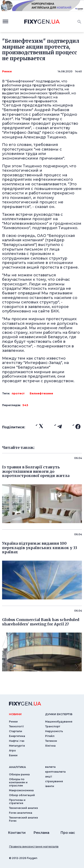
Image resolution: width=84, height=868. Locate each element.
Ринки (7, 71)
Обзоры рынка (19, 774)
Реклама (41, 833)
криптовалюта (55, 772)
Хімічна (50, 746)
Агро (12, 750)
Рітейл (50, 736)
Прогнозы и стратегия (17, 802)
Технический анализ (23, 808)
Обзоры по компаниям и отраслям (18, 782)
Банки (13, 755)
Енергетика (17, 736)
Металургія (17, 746)
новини (15, 714)
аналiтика (17, 767)
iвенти (50, 786)
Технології (16, 726)
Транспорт (53, 726)
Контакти (17, 833)
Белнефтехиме (41, 393)
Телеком (51, 741)
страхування (54, 781)
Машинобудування (59, 722)
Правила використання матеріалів (34, 846)
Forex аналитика (21, 813)
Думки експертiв (59, 714)
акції (49, 776)
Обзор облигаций (22, 795)
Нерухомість (54, 731)
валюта (50, 767)
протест (18, 393)
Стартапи (16, 731)
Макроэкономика (21, 790)
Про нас (68, 833)
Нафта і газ (17, 741)
